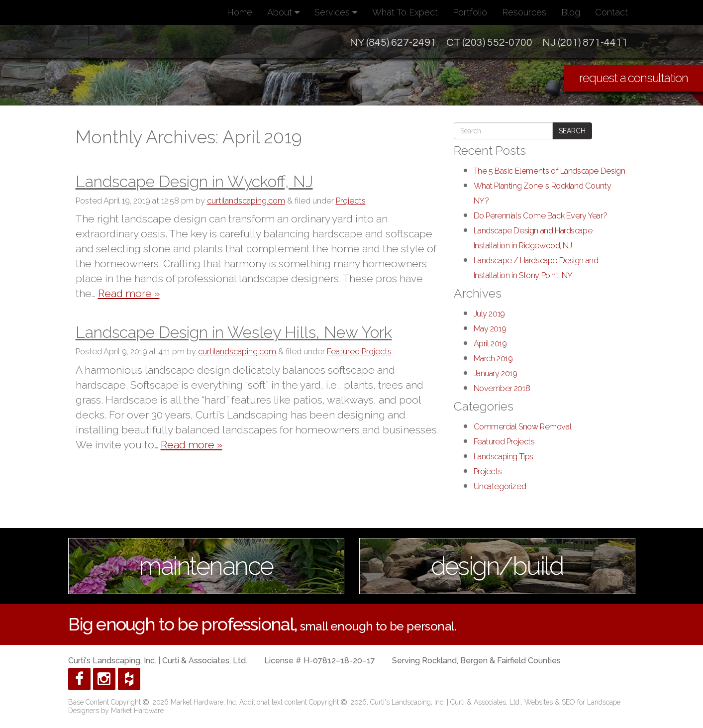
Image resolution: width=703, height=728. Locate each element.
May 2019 (490, 329)
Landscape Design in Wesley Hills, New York (234, 332)
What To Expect (405, 12)
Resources (524, 12)
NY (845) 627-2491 (393, 43)
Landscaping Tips (503, 457)
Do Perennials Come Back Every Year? (541, 216)
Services (336, 12)
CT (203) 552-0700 (489, 43)
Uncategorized (500, 486)
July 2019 (489, 314)
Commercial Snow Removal (523, 427)
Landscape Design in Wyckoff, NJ (194, 181)
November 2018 (502, 388)
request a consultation (634, 78)
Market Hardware (137, 711)
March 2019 (493, 359)
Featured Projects (359, 352)
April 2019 (490, 344)
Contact (611, 12)
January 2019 (496, 373)
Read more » (129, 293)
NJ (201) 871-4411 (585, 43)
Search (572, 131)
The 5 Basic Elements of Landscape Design (550, 171)
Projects (351, 201)
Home (240, 12)
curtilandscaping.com (246, 201)
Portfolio (470, 12)
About (283, 12)
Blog (571, 12)
